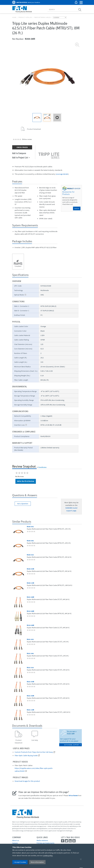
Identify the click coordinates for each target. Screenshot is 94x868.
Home (14, 17)
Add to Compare (19, 153)
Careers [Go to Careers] (15, 843)
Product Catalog (25, 17)
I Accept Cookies (20, 862)
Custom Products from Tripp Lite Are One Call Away (34, 752)
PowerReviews (42, 467)
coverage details (62, 174)
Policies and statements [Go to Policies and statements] (45, 843)
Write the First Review (26, 481)
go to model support (72, 745)
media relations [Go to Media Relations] (42, 840)
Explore (77, 208)
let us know (73, 795)
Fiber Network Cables (42, 17)
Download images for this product (27, 781)
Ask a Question (23, 504)
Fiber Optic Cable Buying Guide (26, 756)
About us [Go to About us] (16, 840)
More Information (37, 862)
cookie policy (48, 855)
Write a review (27, 139)
